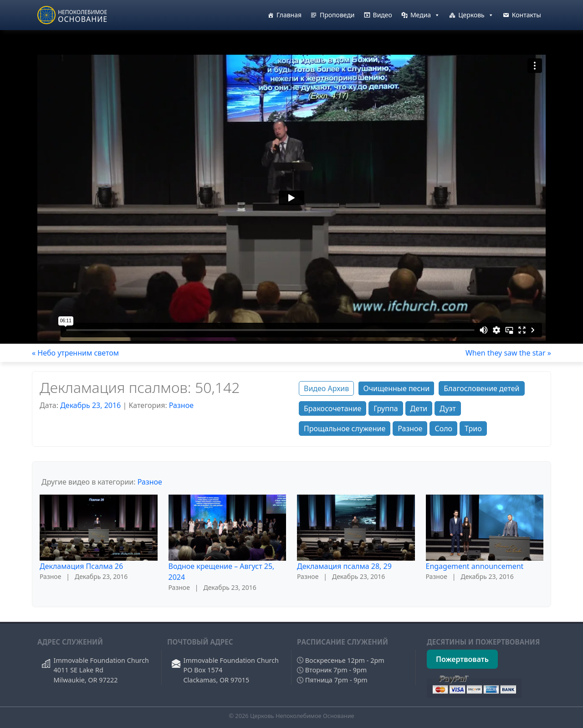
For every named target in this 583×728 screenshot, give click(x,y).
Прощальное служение (345, 429)
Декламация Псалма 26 (81, 566)
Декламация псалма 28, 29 (344, 566)
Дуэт (447, 408)
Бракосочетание (332, 408)
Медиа (425, 15)
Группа (386, 408)
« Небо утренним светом (75, 353)
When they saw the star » (508, 353)
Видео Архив (326, 388)
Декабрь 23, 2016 (90, 405)
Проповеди (337, 15)
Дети (419, 408)
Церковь (476, 15)
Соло (443, 429)
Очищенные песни (396, 388)
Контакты (527, 15)
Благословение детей (481, 388)
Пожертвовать (462, 659)
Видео (383, 15)
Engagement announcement (475, 566)
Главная (289, 15)
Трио (473, 429)
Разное (181, 405)
